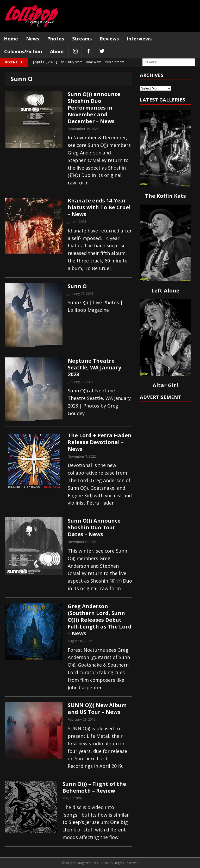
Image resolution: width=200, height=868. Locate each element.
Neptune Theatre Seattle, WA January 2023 (94, 367)
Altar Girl (165, 385)
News (33, 39)
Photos (56, 39)
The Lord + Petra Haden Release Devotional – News (100, 442)
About (57, 51)
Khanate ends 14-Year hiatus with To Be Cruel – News (99, 207)
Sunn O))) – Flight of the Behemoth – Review (94, 787)
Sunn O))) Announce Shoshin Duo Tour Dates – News (94, 527)
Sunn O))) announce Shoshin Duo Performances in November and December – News (94, 108)
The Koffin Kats (165, 196)
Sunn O (77, 286)
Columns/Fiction (23, 51)
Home (11, 39)
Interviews (139, 39)
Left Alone (165, 291)
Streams (82, 39)
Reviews (109, 39)
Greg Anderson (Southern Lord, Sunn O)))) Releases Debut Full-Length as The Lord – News (100, 620)
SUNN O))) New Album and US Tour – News (97, 708)
